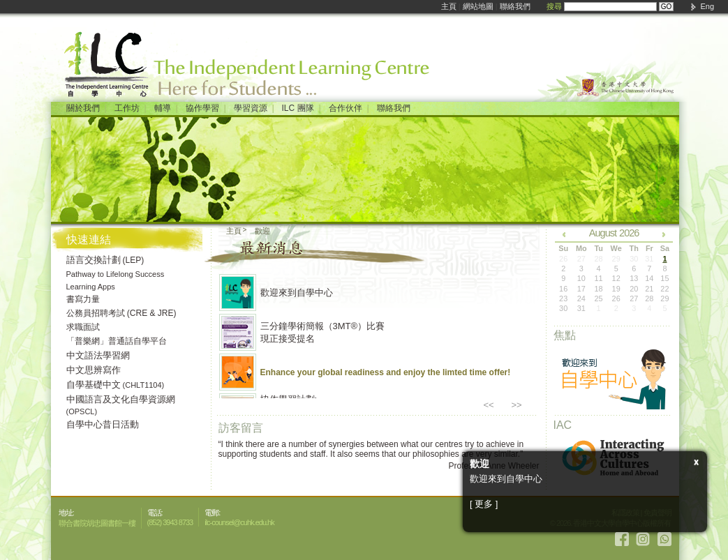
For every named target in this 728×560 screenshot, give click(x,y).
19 (616, 289)
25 (599, 298)
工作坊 (127, 108)
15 (664, 278)
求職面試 (83, 327)
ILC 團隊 (298, 108)
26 (616, 298)
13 (634, 278)
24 (581, 298)
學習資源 (251, 108)
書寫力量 (83, 299)
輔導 (163, 108)
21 (649, 289)
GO (667, 7)
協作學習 (202, 108)
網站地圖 (478, 6)
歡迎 (262, 231)
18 (599, 289)
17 (581, 289)
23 (563, 298)
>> (517, 405)
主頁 (449, 6)
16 (563, 289)
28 (649, 298)
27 (634, 298)
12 (616, 278)
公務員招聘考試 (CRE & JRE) (121, 313)
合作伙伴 (346, 108)
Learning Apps (91, 287)
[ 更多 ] (484, 504)
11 (599, 278)
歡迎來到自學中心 (297, 293)
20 (634, 289)
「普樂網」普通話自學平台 (117, 341)
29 (664, 298)
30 (563, 308)
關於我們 (83, 108)
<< (489, 405)
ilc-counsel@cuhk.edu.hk (239, 522)
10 (581, 278)
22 (664, 289)
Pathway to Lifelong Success (116, 274)
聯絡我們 (515, 6)
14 (649, 278)
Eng (707, 6)
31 (581, 308)
